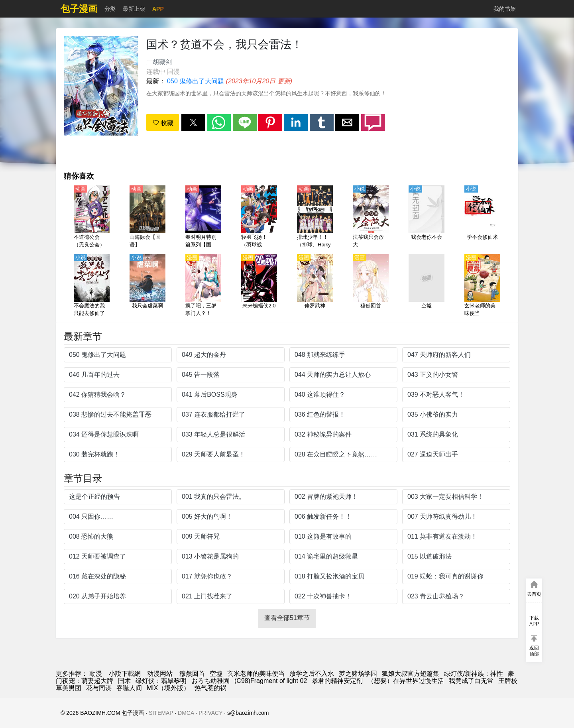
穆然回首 (192, 674)
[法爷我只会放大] (371, 217)
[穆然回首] (371, 286)
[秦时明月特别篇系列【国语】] (203, 217)
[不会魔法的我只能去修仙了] (92, 286)
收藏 (163, 123)
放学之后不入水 (312, 674)
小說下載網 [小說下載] (125, 674)
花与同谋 (99, 688)
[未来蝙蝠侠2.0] (259, 286)
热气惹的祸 (210, 688)
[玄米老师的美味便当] (482, 286)
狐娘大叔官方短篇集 (411, 674)
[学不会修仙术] (482, 217)
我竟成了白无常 (471, 681)
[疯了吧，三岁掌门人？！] (203, 286)
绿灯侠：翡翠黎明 (161, 681)
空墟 (216, 674)
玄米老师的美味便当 (256, 674)
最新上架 (134, 9)
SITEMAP (161, 713)
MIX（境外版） (168, 688)
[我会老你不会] (427, 217)
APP (158, 9)
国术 (124, 681)
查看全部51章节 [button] (287, 618)
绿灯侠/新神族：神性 (474, 674)
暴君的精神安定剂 (337, 681)
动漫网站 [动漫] (160, 674)
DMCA (186, 713)
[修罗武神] (315, 286)
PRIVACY (210, 713)
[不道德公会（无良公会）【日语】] (92, 217)
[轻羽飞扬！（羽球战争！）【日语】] (259, 217)
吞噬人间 (129, 688)
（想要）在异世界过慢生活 (406, 681)
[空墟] (427, 286)
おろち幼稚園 (210, 681)
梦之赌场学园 (358, 674)
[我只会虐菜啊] (147, 286)
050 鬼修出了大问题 (196, 81)
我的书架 (505, 9)
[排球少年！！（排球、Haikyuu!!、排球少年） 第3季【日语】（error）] (315, 217)
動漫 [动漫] (96, 674)
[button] (193, 122)
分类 (110, 9)
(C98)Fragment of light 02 (271, 681)
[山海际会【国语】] (147, 217)
